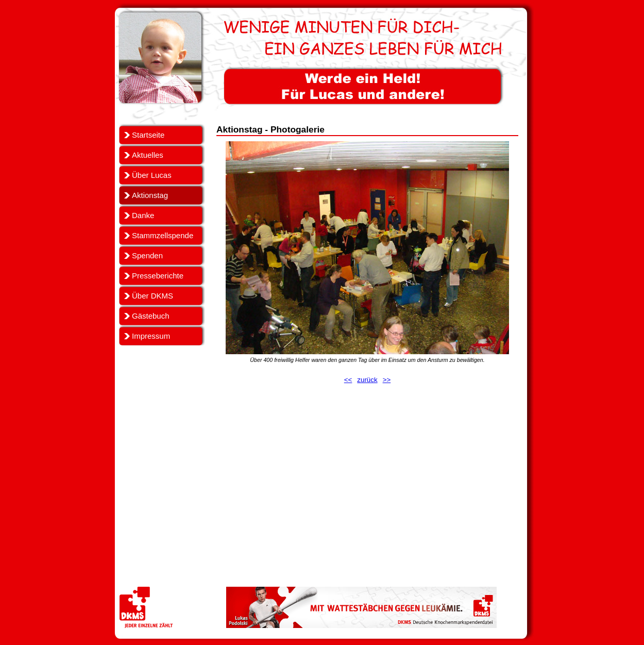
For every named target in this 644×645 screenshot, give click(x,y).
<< (348, 380)
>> (387, 380)
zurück (367, 380)
